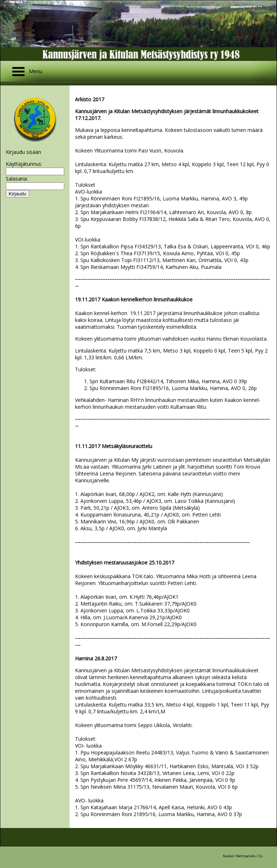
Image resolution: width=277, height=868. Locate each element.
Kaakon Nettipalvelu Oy (243, 856)
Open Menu (18, 72)
